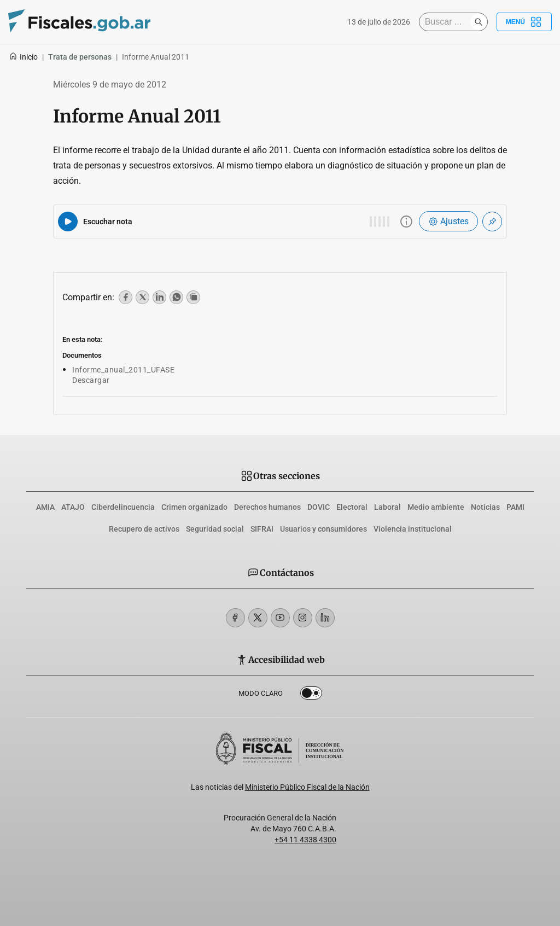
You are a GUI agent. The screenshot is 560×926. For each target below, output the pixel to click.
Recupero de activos (144, 529)
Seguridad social (215, 529)
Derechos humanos (267, 507)
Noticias (485, 507)
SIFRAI (262, 529)
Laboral (387, 507)
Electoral (352, 507)
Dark (311, 695)
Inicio (23, 57)
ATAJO (73, 507)
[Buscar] (447, 22)
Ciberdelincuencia (123, 507)
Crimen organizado (194, 507)
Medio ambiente (436, 507)
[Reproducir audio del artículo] (68, 222)
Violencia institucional (413, 529)
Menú (524, 22)
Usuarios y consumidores (323, 529)
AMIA (45, 507)
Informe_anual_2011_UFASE (123, 370)
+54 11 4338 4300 (305, 840)
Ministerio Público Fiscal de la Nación (307, 787)
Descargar (91, 380)
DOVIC (319, 507)
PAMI (515, 507)
